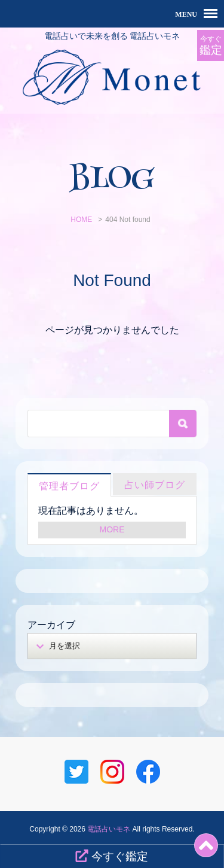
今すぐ (211, 46)
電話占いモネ (109, 829)
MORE (112, 529)
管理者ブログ (69, 486)
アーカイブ (51, 625)
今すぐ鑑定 (111, 856)
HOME (81, 220)
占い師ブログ (155, 485)
